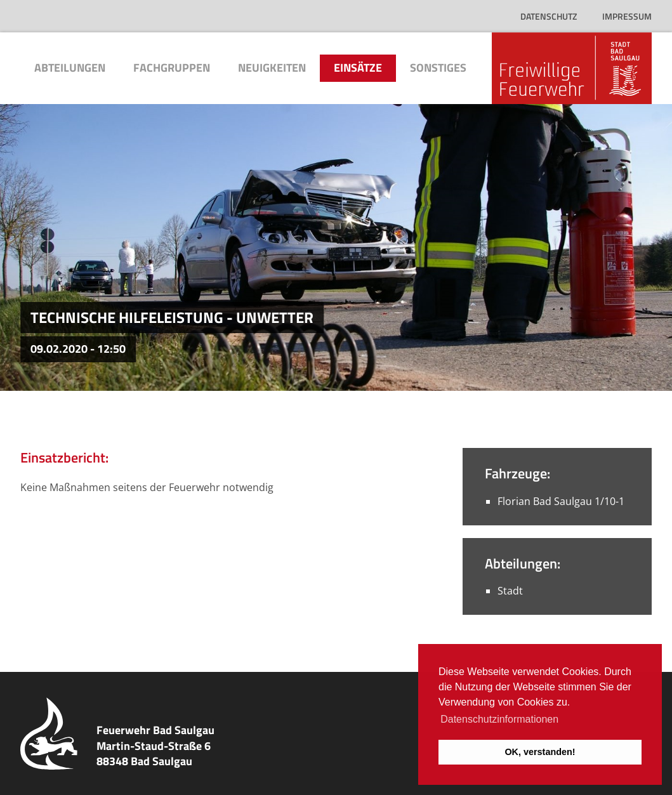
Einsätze (358, 68)
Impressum (627, 16)
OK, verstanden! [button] (540, 752)
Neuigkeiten (272, 68)
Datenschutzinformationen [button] (499, 719)
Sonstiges (438, 68)
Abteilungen (70, 68)
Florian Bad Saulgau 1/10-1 (561, 501)
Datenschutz (549, 16)
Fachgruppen (172, 68)
